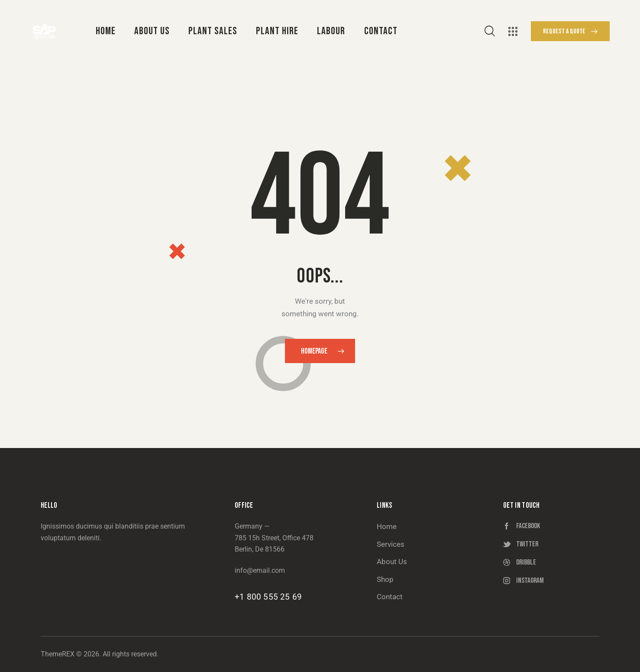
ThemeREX (58, 654)
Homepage (314, 351)
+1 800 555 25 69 (268, 597)
